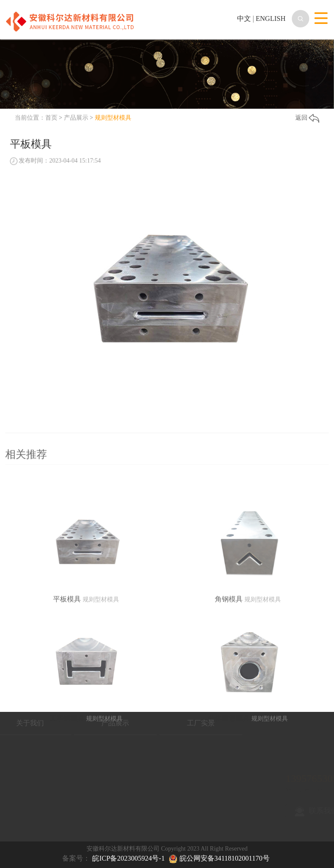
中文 (244, 18)
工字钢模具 (67, 751)
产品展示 (76, 118)
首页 (51, 118)
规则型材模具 (113, 118)
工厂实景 (171, 723)
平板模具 (67, 632)
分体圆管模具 (229, 751)
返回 (307, 119)
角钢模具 (229, 632)
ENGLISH (271, 18)
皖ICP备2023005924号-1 (128, 858)
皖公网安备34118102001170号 (225, 858)
